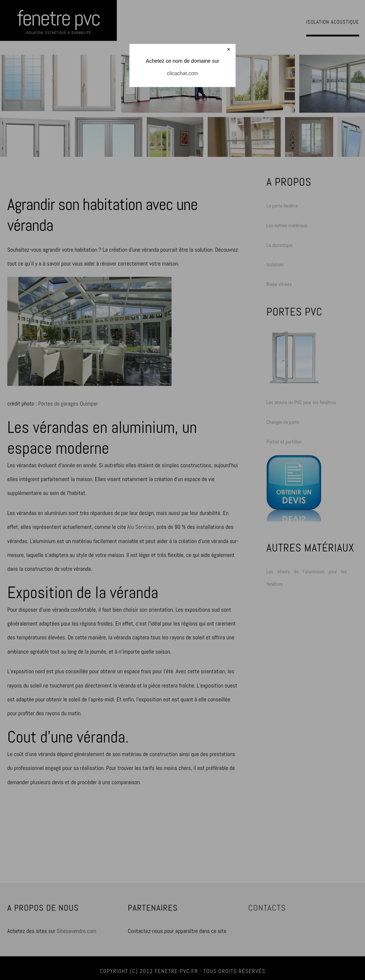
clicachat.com (183, 73)
